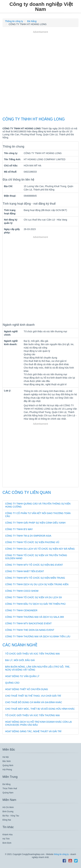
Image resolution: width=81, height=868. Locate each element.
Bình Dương (8, 812)
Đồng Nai (7, 820)
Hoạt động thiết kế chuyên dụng (27, 689)
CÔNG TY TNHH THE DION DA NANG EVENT (30, 630)
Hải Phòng (7, 770)
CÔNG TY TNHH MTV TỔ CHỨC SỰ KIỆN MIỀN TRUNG (35, 578)
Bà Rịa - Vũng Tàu (11, 816)
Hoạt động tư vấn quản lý (22, 676)
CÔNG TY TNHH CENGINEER (21, 610)
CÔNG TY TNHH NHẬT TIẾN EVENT (25, 571)
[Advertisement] (40, 74)
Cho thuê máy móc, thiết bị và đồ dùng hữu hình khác (40, 709)
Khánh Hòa (8, 835)
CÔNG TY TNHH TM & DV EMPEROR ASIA (28, 536)
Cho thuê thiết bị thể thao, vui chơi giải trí (33, 696)
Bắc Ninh (7, 761)
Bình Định (7, 843)
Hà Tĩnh (6, 839)
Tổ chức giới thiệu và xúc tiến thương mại (32, 654)
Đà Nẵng (7, 784)
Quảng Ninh (8, 765)
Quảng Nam (8, 793)
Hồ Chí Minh (8, 807)
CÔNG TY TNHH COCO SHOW (22, 591)
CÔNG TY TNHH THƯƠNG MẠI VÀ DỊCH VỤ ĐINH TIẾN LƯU (38, 636)
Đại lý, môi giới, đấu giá (20, 660)
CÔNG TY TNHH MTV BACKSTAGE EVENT (28, 623)
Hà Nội (6, 757)
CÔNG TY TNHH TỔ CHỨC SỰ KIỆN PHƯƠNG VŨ (32, 542)
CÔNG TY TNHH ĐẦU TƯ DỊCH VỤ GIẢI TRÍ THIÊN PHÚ (35, 604)
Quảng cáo (12, 683)
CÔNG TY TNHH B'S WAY (19, 529)
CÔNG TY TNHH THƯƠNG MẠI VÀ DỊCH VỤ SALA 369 (34, 617)
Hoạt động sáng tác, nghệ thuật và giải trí (33, 731)
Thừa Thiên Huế (10, 788)
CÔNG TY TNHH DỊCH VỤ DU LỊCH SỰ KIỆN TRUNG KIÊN (37, 584)
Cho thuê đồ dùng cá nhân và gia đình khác (34, 702)
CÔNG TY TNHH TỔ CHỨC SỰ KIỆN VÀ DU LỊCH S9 (33, 597)
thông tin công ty (61, 854)
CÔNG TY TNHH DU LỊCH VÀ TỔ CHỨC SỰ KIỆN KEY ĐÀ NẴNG (40, 549)
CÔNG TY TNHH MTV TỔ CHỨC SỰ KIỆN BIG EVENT (34, 565)
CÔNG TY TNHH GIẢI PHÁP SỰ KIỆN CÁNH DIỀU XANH (35, 523)
